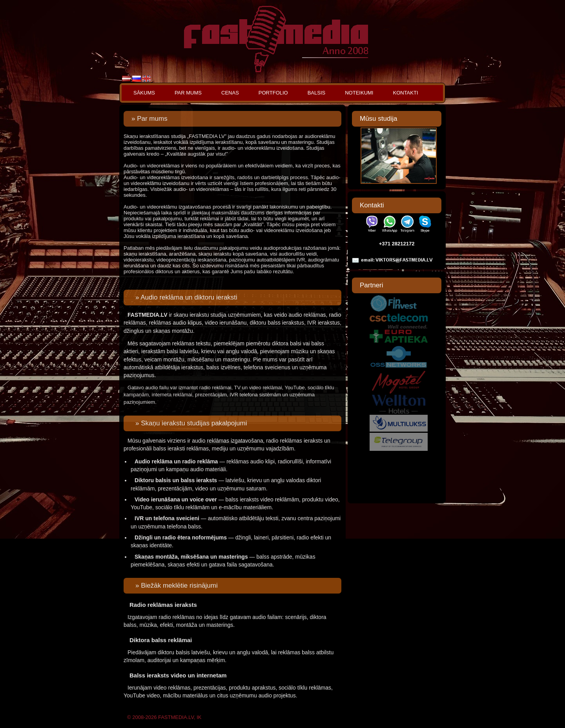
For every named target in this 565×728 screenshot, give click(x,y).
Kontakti (405, 93)
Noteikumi (359, 93)
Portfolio (273, 93)
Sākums (144, 93)
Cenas (230, 93)
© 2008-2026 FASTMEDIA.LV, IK (164, 717)
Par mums (188, 93)
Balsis (317, 93)
